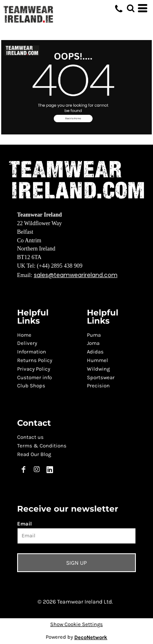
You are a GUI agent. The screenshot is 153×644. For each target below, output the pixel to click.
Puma (94, 335)
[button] (76, 87)
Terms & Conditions (42, 446)
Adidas (95, 352)
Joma (93, 343)
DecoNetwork (91, 637)
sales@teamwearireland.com (76, 275)
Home (24, 335)
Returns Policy (35, 360)
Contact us (30, 437)
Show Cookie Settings (76, 624)
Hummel (98, 360)
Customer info (34, 377)
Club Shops (31, 386)
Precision (98, 386)
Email (24, 524)
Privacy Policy (34, 369)
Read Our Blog (34, 454)
